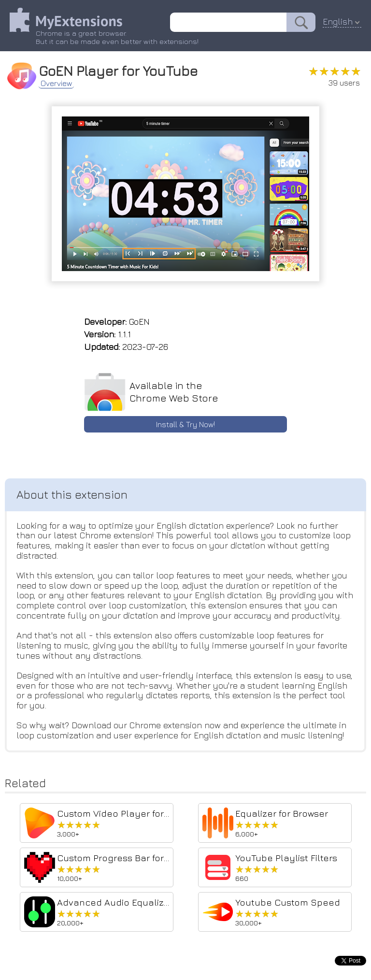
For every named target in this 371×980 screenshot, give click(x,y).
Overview (56, 83)
